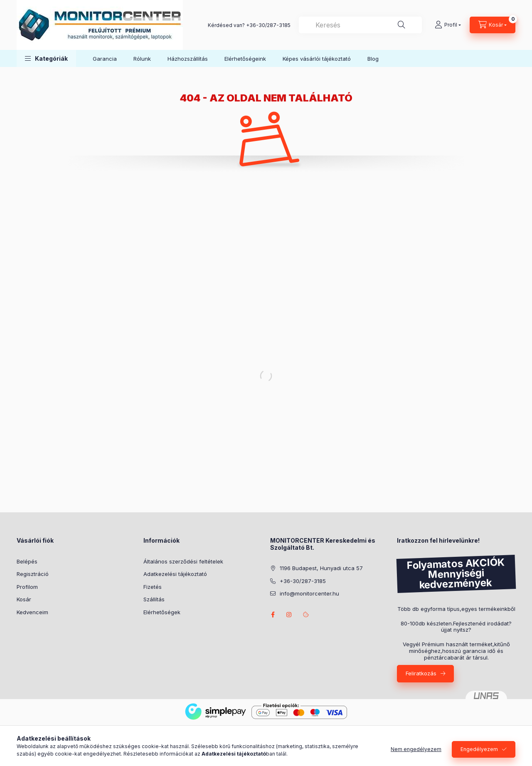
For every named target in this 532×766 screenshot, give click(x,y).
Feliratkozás (421, 673)
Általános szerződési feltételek (183, 561)
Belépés (27, 561)
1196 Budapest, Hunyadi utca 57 (321, 568)
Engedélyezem (479, 752)
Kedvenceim (32, 612)
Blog (373, 59)
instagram (289, 615)
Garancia (105, 59)
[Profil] (448, 25)
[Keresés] (401, 25)
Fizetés (153, 587)
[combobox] (360, 25)
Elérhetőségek (162, 612)
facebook (273, 615)
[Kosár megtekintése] (493, 25)
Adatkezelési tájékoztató (175, 574)
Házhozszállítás (188, 59)
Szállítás (154, 599)
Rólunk (142, 59)
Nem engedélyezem (416, 752)
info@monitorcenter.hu (309, 593)
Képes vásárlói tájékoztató (317, 59)
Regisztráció (33, 574)
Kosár (24, 599)
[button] (46, 58)
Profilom (27, 587)
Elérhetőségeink (245, 59)
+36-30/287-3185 (268, 25)
